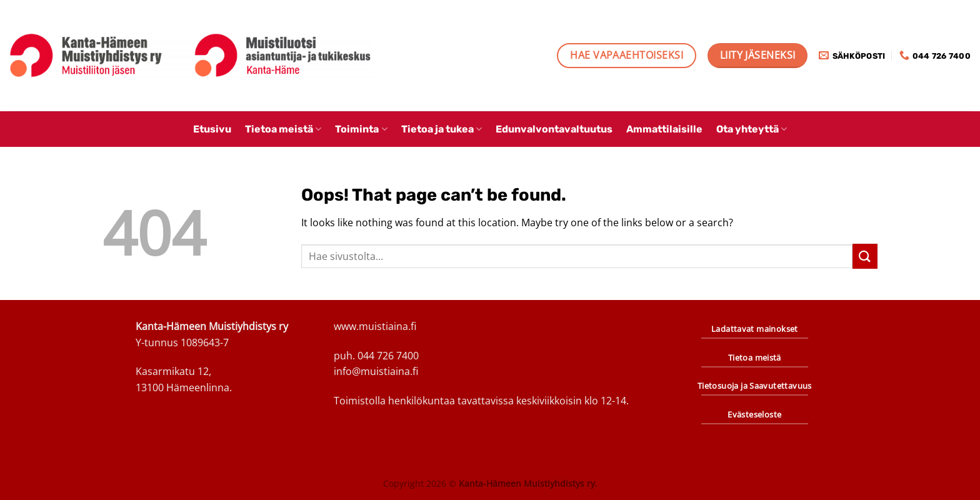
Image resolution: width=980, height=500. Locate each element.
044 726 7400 (388, 356)
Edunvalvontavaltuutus (554, 129)
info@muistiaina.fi (376, 371)
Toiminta (361, 129)
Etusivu (212, 129)
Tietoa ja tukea (442, 129)
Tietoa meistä (283, 129)
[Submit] (865, 256)
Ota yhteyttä (752, 129)
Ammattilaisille (664, 129)
